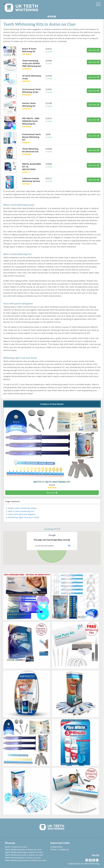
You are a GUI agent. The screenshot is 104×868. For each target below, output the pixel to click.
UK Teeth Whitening (90, 864)
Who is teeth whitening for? (21, 511)
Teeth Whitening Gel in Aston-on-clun (23, 858)
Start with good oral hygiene (22, 514)
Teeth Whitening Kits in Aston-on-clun (23, 850)
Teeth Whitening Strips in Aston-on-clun (24, 852)
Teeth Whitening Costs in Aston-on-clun (24, 855)
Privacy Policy (56, 847)
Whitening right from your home (24, 517)
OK (69, 546)
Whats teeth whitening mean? (22, 508)
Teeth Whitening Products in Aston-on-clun (26, 860)
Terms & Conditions (60, 850)
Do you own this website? (45, 546)
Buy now (94, 50)
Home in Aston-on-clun (16, 847)
